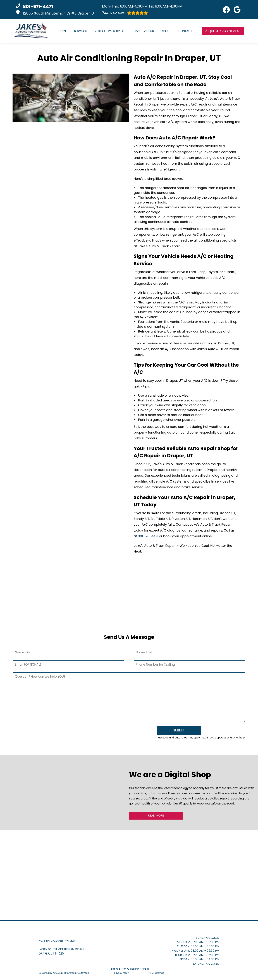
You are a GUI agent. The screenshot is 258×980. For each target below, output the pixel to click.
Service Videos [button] (143, 31)
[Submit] (179, 730)
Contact (185, 31)
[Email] (69, 665)
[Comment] (129, 697)
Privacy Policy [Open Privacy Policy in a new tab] (122, 973)
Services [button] (81, 31)
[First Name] (69, 652)
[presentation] (83, 733)
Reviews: (125, 13)
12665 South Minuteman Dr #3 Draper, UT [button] (56, 13)
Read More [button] (156, 816)
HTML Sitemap (157, 973)
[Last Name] (189, 652)
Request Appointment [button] (223, 31)
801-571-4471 (148, 536)
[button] (226, 10)
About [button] (166, 31)
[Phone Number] (189, 665)
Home (63, 31)
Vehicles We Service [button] (109, 31)
